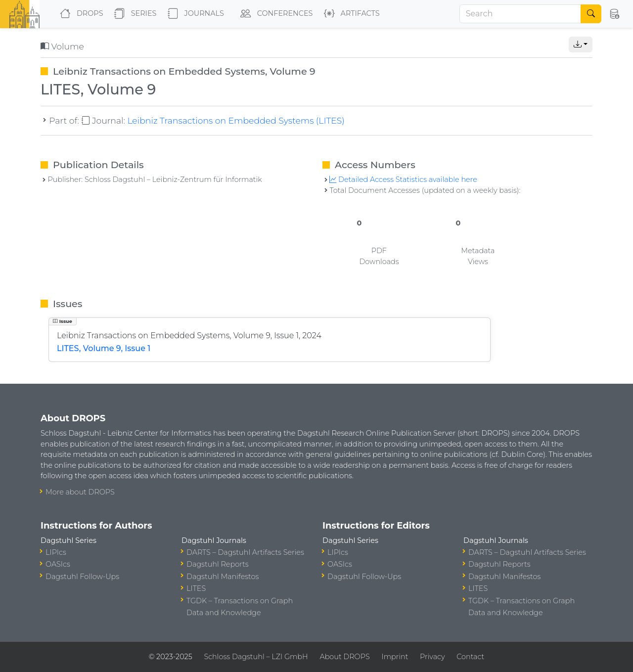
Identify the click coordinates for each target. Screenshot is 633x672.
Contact (470, 657)
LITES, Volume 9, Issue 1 (104, 348)
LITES (196, 588)
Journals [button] (194, 14)
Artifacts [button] (350, 14)
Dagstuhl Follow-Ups (82, 577)
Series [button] (133, 14)
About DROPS (344, 657)
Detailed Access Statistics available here (403, 179)
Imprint (395, 657)
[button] (614, 14)
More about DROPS (80, 492)
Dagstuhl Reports (218, 564)
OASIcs (58, 564)
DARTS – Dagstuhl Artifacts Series (245, 552)
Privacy (432, 657)
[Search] (520, 14)
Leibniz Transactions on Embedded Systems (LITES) (236, 120)
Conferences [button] (274, 14)
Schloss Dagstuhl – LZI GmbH (256, 657)
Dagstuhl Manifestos (223, 577)
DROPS (79, 14)
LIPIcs (56, 552)
